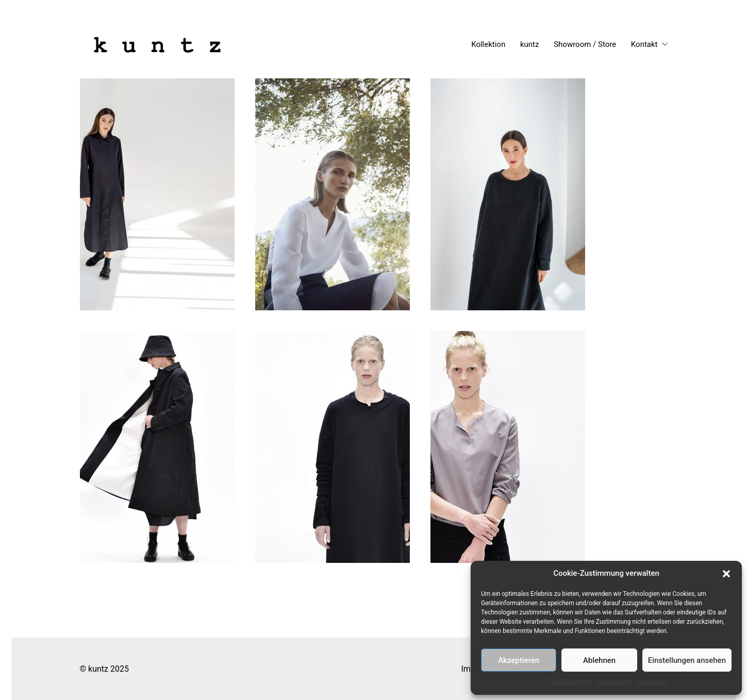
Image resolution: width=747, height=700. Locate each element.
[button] (726, 574)
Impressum (652, 682)
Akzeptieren (519, 660)
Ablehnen (599, 660)
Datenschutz (614, 682)
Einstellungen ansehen (687, 660)
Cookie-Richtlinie (568, 682)
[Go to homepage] (157, 45)
